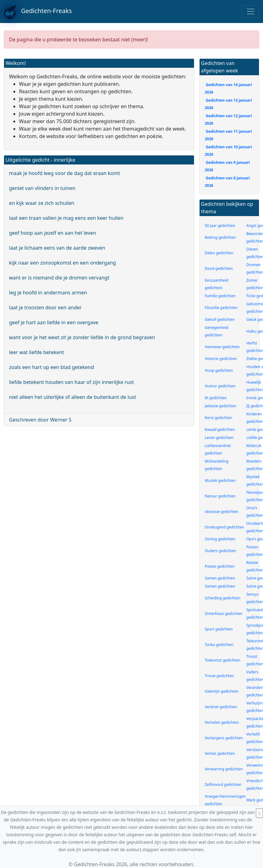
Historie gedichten (221, 359)
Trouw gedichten (219, 676)
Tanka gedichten (219, 645)
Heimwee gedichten (222, 347)
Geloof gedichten (220, 319)
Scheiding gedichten (223, 598)
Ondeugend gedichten (225, 527)
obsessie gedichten (222, 512)
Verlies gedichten (220, 753)
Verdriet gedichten (221, 707)
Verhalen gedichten (222, 722)
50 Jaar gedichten (220, 226)
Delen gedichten (219, 253)
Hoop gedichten (219, 370)
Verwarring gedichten (224, 769)
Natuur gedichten (220, 496)
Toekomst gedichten (223, 660)
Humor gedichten (220, 386)
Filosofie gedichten (221, 308)
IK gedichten (216, 398)
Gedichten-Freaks (38, 12)
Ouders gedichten (221, 551)
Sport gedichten (219, 629)
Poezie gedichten (220, 566)
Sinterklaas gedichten (224, 614)
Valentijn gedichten (222, 691)
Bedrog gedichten (221, 237)
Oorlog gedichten (220, 539)
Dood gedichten (219, 268)
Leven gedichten (219, 438)
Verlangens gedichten (224, 738)
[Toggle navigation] (251, 12)
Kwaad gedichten (220, 429)
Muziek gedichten (220, 480)
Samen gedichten (220, 578)
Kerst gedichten (219, 418)
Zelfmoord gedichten (223, 785)
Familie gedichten (220, 296)
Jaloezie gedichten (221, 406)
